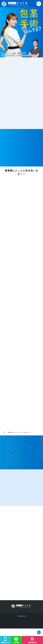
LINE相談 (16, 643)
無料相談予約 (32, 643)
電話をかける (5, 643)
